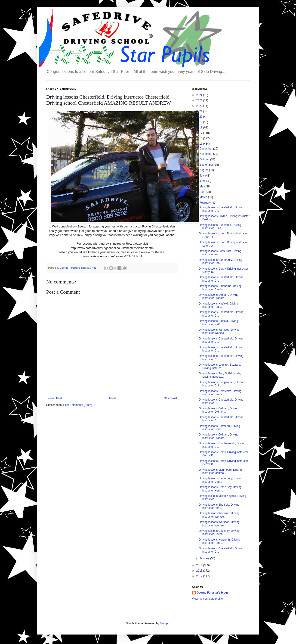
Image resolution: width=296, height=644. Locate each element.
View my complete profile (207, 599)
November (206, 154)
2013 (200, 571)
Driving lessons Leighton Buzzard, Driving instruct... (220, 366)
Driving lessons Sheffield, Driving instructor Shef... (219, 506)
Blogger (165, 623)
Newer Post (55, 398)
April (203, 192)
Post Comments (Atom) (78, 405)
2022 (200, 106)
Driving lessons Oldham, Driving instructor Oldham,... (219, 296)
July (202, 176)
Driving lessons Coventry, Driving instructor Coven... (219, 532)
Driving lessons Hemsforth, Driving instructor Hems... (220, 393)
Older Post (170, 398)
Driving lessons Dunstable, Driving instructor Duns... (220, 227)
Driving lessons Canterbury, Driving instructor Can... (220, 261)
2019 (200, 122)
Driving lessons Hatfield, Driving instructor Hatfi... (218, 305)
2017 (200, 133)
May (203, 187)
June (203, 181)
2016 (200, 138)
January (205, 558)
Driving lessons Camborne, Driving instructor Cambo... (220, 288)
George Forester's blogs (213, 593)
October (205, 159)
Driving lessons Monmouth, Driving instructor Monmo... (220, 471)
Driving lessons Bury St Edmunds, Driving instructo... (220, 375)
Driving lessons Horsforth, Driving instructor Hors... (219, 428)
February (205, 203)
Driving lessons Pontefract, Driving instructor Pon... (220, 253)
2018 (200, 128)
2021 (200, 111)
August (204, 170)
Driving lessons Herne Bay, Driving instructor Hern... (220, 489)
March (204, 197)
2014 (200, 565)
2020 (200, 117)
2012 (200, 576)
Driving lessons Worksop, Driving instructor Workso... (219, 331)
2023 (200, 100)
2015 (200, 144)
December (206, 149)
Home (113, 398)
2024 (200, 95)
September (207, 165)
